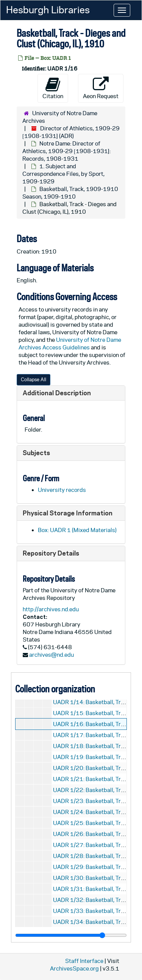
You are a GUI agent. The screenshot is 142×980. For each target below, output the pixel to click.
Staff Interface (84, 961)
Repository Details (51, 553)
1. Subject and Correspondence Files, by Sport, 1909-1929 (63, 174)
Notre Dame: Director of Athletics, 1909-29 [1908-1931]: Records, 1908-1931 (66, 151)
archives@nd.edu (51, 655)
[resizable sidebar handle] (71, 935)
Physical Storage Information (68, 513)
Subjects (36, 453)
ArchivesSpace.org (74, 968)
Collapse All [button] (34, 380)
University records (62, 490)
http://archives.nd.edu (51, 609)
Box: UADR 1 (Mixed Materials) (77, 530)
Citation (53, 88)
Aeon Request (101, 88)
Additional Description (57, 393)
